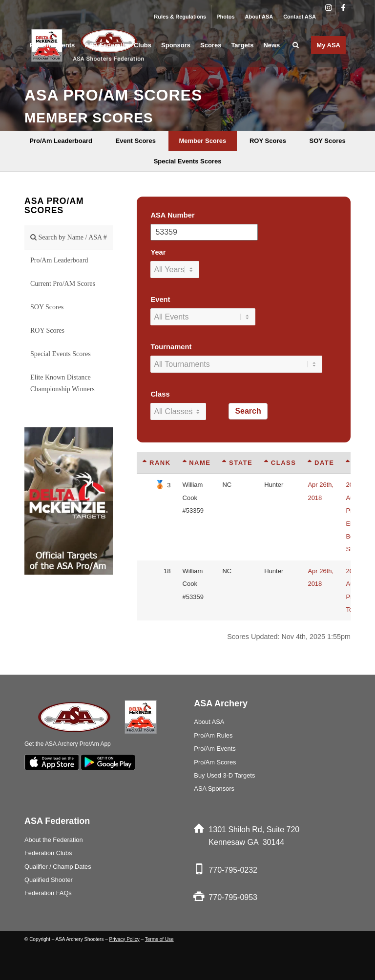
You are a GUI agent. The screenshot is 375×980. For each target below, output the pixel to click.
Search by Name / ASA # (69, 237)
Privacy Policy (125, 939)
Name (197, 463)
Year (158, 252)
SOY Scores (47, 307)
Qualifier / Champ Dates (58, 867)
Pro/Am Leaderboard (59, 260)
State (237, 463)
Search (248, 411)
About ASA (259, 17)
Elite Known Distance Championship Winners (62, 383)
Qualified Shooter (49, 880)
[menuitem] (180, 17)
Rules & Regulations (180, 17)
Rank (156, 463)
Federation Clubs (48, 853)
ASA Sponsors (214, 789)
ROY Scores (47, 330)
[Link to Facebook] (343, 7)
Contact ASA (300, 17)
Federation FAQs (48, 893)
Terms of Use (159, 939)
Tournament (171, 347)
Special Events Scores (61, 354)
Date (321, 463)
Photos (225, 17)
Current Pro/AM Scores (63, 284)
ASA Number (172, 215)
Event (160, 300)
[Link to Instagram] (328, 7)
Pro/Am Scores (215, 762)
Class (160, 394)
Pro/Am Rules (213, 735)
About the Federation (54, 840)
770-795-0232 (233, 870)
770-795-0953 (233, 897)
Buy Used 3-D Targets (224, 775)
